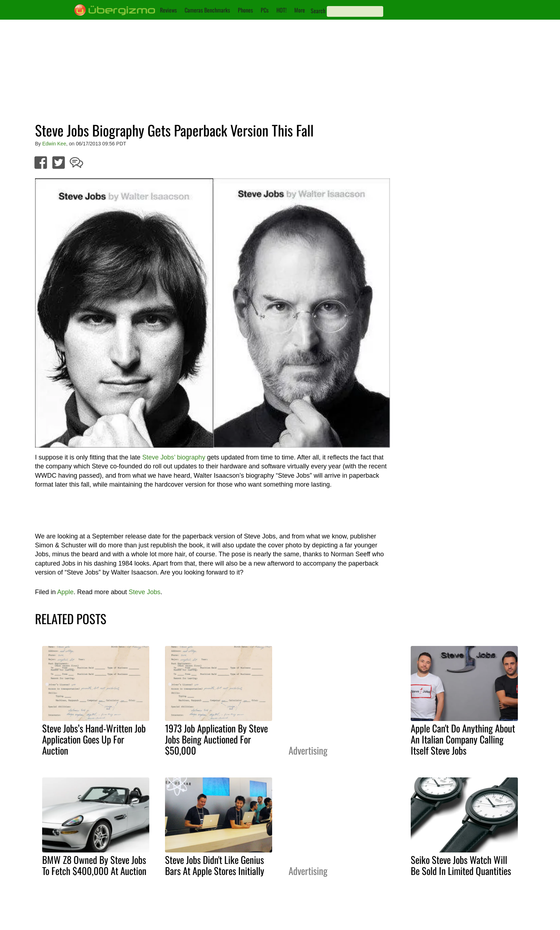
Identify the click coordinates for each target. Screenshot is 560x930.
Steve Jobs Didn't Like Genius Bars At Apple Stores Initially (215, 865)
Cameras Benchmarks (207, 10)
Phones (245, 10)
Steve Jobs (144, 592)
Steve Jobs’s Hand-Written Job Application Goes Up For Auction (94, 739)
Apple (65, 592)
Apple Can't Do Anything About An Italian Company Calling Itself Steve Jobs (463, 739)
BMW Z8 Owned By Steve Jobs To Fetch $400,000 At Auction (94, 865)
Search (318, 11)
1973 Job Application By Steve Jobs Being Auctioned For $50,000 (216, 739)
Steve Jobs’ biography (174, 457)
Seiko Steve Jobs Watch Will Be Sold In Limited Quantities (461, 865)
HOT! (281, 10)
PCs (265, 10)
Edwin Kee (54, 144)
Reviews (168, 10)
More (300, 10)
